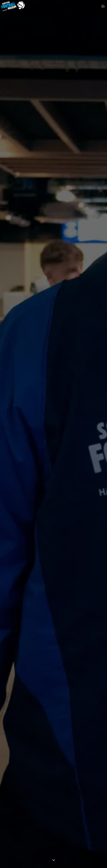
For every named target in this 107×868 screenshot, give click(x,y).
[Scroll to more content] (53, 860)
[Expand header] (103, 6)
